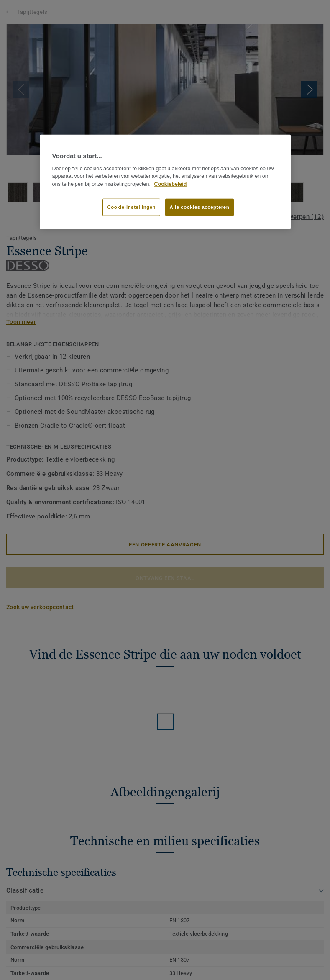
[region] (165, 182)
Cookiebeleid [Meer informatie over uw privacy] (170, 184)
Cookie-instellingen (131, 207)
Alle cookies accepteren (200, 207)
